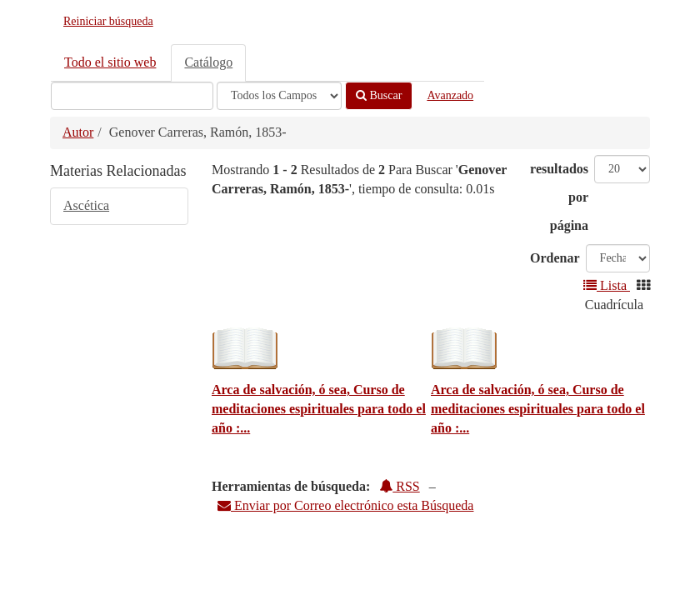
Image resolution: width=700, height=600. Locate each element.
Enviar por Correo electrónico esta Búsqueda (345, 505)
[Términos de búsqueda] (132, 96)
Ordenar (555, 258)
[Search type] (279, 96)
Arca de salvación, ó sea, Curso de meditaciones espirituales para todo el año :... (319, 409)
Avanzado (450, 95)
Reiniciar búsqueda (108, 21)
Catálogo (208, 62)
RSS (399, 486)
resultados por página (559, 197)
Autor (78, 132)
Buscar (379, 95)
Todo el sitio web (110, 62)
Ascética (86, 205)
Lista (607, 285)
